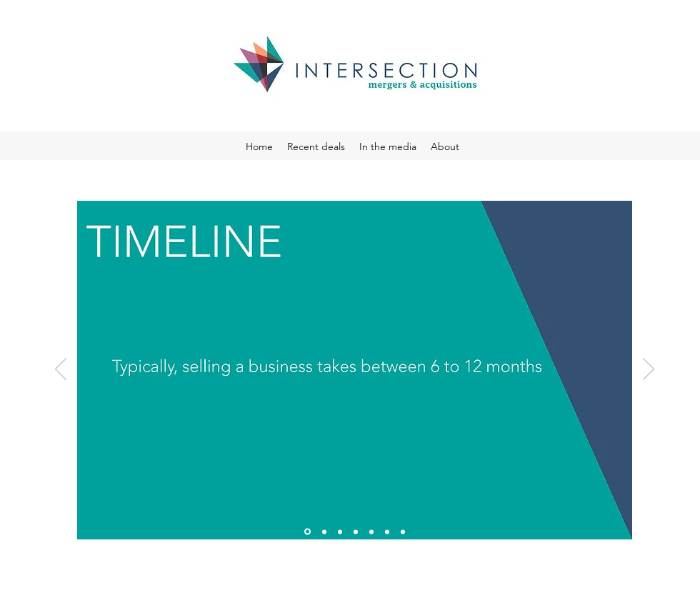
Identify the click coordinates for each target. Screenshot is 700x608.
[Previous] (61, 370)
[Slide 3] (340, 532)
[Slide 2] (324, 532)
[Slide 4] (356, 532)
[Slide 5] (371, 532)
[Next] (649, 370)
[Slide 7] (403, 532)
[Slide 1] (307, 532)
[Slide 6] (387, 532)
